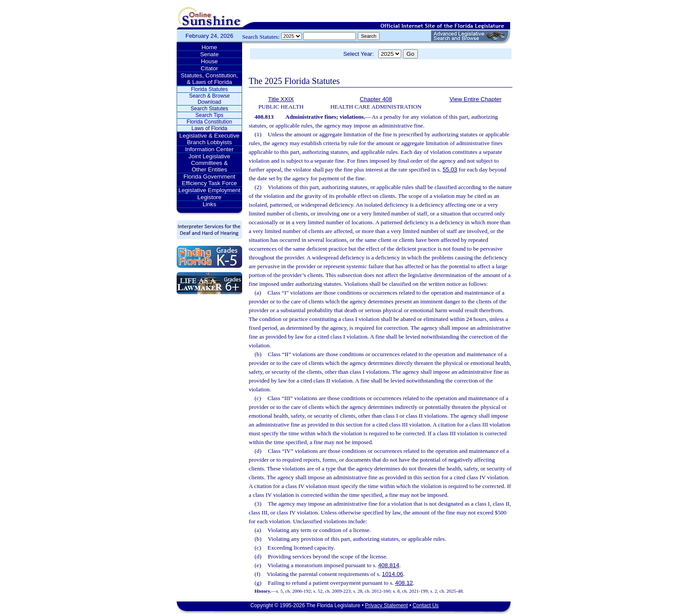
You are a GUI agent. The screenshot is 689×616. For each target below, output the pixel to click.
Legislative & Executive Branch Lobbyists (209, 139)
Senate (209, 54)
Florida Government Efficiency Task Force (209, 180)
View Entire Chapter (475, 99)
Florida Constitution (209, 122)
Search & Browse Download (209, 99)
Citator (209, 68)
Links (209, 204)
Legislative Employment (209, 190)
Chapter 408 (376, 99)
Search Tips (209, 115)
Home (210, 47)
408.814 (388, 565)
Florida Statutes (209, 89)
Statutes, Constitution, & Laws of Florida (209, 79)
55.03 (450, 169)
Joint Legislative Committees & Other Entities (209, 163)
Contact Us (426, 605)
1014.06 (392, 574)
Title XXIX (281, 99)
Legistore (209, 197)
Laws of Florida (209, 128)
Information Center (209, 149)
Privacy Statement (386, 605)
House (209, 61)
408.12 (404, 583)
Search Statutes (209, 109)
